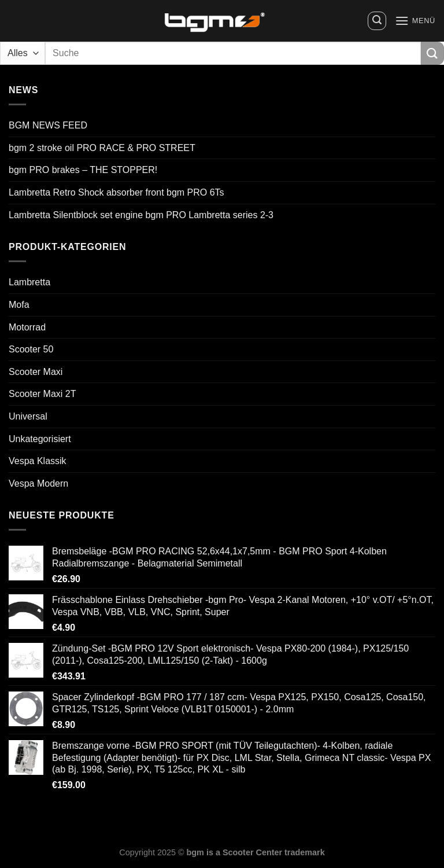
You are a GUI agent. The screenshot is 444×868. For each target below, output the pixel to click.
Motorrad (27, 327)
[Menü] (415, 21)
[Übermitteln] (432, 53)
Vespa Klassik (38, 461)
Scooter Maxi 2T (42, 394)
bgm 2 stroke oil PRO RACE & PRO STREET (102, 148)
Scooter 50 (31, 349)
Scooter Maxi (36, 372)
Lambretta (29, 282)
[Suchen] (377, 21)
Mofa (19, 305)
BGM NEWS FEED (48, 125)
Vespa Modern (38, 483)
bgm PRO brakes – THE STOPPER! (83, 170)
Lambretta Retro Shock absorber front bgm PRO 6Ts (116, 192)
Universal (28, 416)
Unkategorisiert (40, 439)
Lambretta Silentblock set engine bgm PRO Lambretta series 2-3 (141, 215)
